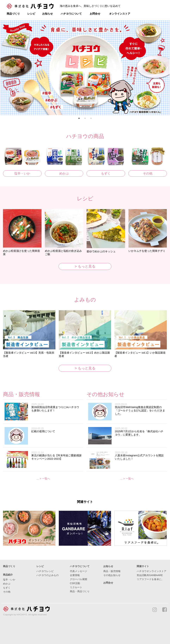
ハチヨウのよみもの (48, 575)
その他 (148, 173)
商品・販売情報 (112, 571)
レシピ (31, 14)
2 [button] (85, 119)
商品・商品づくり (80, 591)
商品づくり (13, 14)
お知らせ (48, 14)
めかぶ (64, 173)
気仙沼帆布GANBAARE (150, 575)
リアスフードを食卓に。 (150, 579)
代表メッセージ (78, 571)
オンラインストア (120, 14)
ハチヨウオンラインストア (152, 571)
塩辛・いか (22, 173)
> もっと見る (85, 266)
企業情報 (75, 575)
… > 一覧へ (43, 479)
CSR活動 (75, 583)
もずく (106, 173)
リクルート (76, 587)
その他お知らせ (112, 575)
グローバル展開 (78, 579)
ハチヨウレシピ (45, 571)
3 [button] (91, 119)
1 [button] (79, 119)
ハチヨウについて (71, 14)
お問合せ (95, 14)
